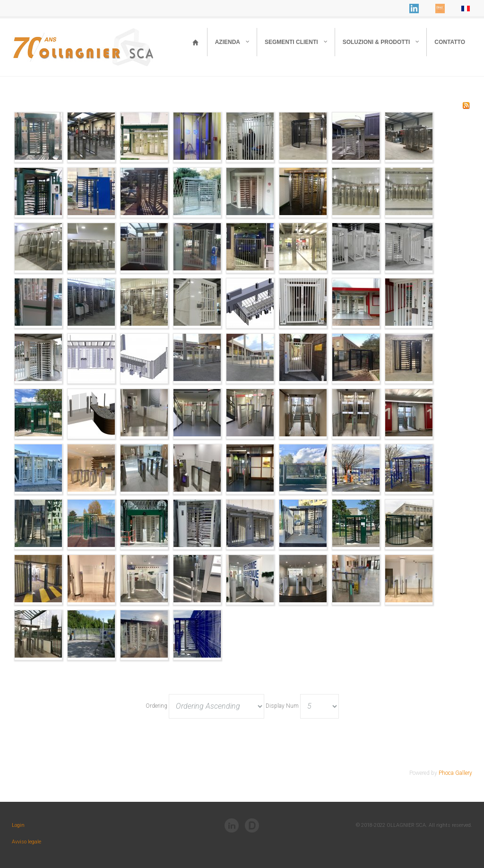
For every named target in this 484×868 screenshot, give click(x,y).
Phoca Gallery (455, 773)
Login (18, 825)
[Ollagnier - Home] (196, 42)
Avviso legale (26, 842)
